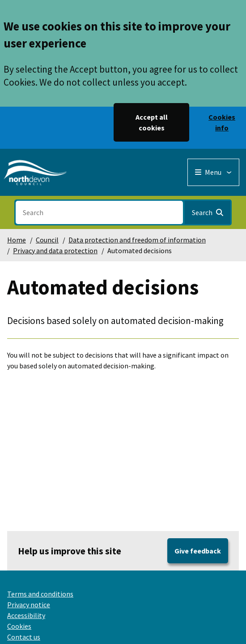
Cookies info (222, 122)
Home (17, 240)
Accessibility (26, 615)
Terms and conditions (40, 594)
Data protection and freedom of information (137, 240)
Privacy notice (29, 605)
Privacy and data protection (55, 251)
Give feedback (198, 551)
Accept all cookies (152, 122)
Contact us (24, 637)
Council (47, 240)
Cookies (19, 626)
